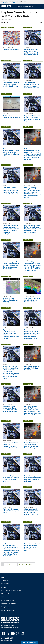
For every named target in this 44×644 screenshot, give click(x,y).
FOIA (3, 577)
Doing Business (6, 607)
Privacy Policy (5, 584)
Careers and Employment (9, 604)
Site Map (4, 587)
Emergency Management (9, 610)
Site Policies (5, 581)
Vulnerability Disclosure (8, 600)
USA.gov (4, 597)
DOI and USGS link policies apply (11, 590)
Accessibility (5, 574)
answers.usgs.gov (6, 641)
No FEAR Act (5, 594)
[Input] (28, 7)
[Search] (36, 7)
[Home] (6, 8)
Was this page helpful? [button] (30, 642)
